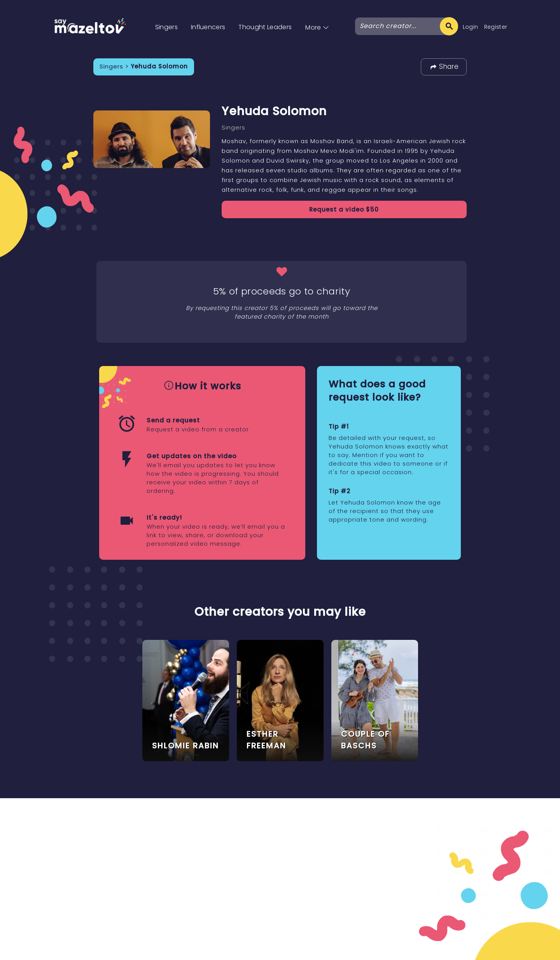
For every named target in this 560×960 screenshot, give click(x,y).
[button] (317, 19)
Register (496, 27)
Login (471, 27)
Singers (166, 27)
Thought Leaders (265, 27)
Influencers (208, 27)
